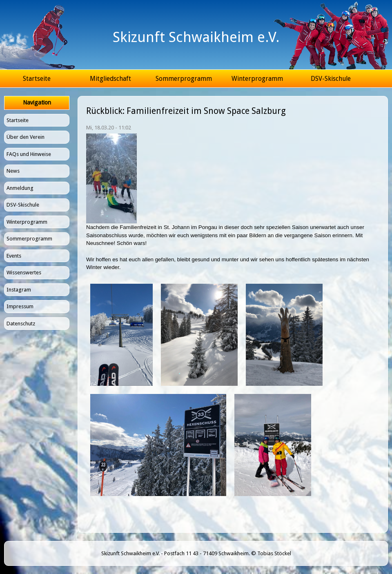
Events (14, 256)
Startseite (37, 79)
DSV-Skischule (331, 79)
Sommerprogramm (184, 79)
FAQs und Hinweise (29, 154)
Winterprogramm (257, 79)
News (13, 171)
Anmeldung (20, 188)
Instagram (19, 290)
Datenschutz (21, 324)
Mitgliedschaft (110, 79)
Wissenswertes (24, 273)
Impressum (20, 306)
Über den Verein (26, 137)
